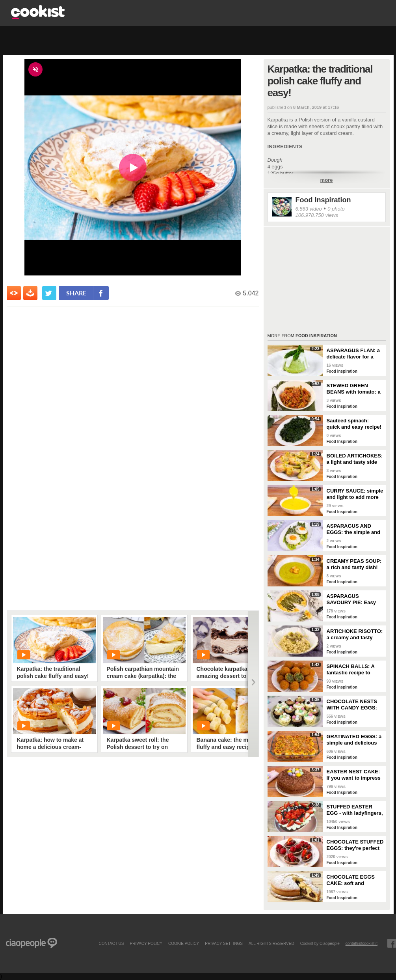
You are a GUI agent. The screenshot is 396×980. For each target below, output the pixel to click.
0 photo (336, 209)
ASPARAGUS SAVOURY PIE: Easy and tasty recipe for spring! (351, 599)
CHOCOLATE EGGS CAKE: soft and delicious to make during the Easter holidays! (351, 880)
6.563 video (309, 209)
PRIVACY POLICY (146, 943)
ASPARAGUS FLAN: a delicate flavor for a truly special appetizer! (354, 354)
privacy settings (224, 943)
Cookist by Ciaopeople (320, 943)
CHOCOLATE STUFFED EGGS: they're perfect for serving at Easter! (355, 845)
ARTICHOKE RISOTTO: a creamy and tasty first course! (355, 635)
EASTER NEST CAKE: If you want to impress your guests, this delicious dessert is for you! (355, 775)
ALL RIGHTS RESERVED (271, 943)
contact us (111, 943)
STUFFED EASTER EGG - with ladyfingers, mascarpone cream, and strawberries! (355, 810)
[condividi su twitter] (49, 293)
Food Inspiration (323, 200)
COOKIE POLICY (184, 943)
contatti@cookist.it (362, 943)
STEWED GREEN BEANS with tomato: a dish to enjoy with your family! (355, 389)
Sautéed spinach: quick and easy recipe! (354, 424)
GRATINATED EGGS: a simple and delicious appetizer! (354, 740)
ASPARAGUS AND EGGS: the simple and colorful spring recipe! (354, 529)
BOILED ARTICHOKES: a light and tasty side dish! (355, 459)
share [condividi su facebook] (76, 293)
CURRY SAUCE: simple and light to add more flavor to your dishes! (355, 494)
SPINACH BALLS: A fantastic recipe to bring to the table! (351, 670)
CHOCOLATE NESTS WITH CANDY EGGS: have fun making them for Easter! (354, 705)
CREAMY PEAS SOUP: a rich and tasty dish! (354, 564)
